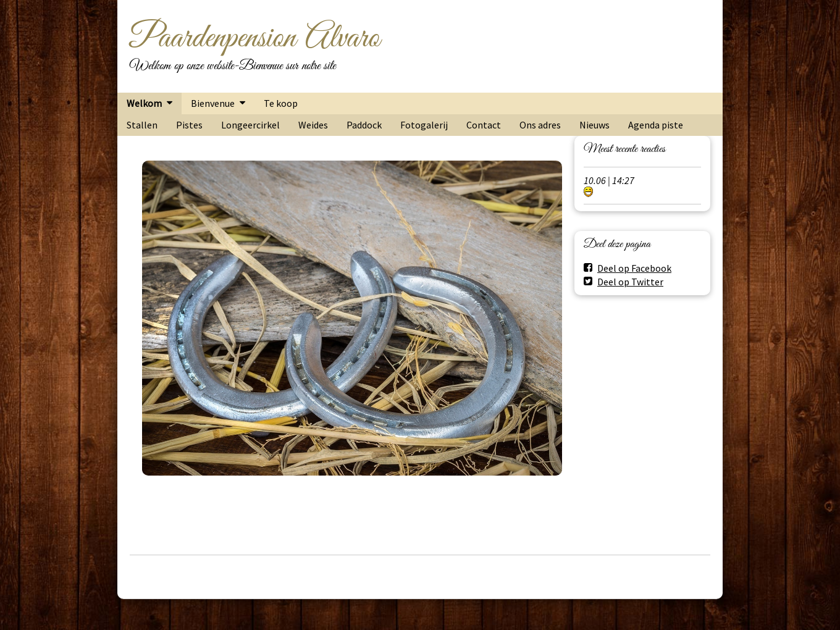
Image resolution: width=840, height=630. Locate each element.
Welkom (144, 103)
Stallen (142, 125)
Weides (313, 125)
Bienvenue (213, 103)
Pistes (189, 125)
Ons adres (540, 125)
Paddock (364, 125)
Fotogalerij (424, 125)
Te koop (281, 103)
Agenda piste (656, 125)
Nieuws (594, 125)
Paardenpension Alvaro (255, 38)
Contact (484, 125)
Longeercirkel (250, 125)
